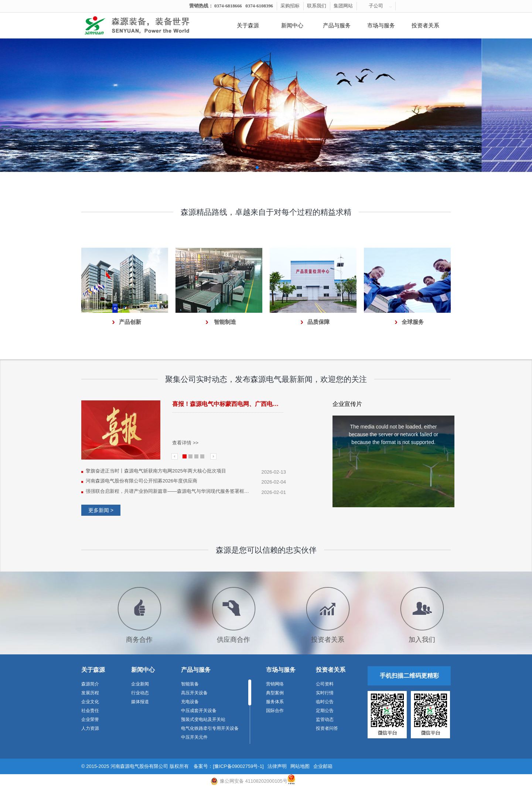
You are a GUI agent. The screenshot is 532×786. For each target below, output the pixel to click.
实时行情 (325, 693)
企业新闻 (140, 684)
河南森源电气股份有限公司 (139, 766)
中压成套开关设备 (199, 711)
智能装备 (190, 684)
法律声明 (277, 766)
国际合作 (275, 711)
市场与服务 (381, 26)
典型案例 (275, 693)
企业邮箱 (323, 766)
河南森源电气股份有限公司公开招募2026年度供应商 (141, 481)
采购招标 (290, 6)
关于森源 (248, 26)
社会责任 (90, 711)
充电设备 (190, 702)
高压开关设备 (194, 693)
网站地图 (300, 766)
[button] (251, 167)
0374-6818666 (228, 6)
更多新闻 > (101, 510)
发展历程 (90, 693)
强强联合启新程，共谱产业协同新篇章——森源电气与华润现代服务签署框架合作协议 (169, 491)
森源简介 (90, 684)
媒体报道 (140, 702)
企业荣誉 (90, 719)
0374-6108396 (259, 6)
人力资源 (90, 728)
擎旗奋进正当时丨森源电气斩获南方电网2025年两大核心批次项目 (156, 471)
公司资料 (325, 684)
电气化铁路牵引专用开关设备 (210, 728)
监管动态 (325, 719)
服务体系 (275, 702)
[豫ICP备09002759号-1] (238, 766)
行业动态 (140, 693)
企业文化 (90, 702)
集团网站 (343, 6)
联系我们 (317, 6)
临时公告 (325, 702)
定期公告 (325, 711)
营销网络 (275, 684)
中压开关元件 (194, 737)
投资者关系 (425, 26)
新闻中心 (292, 26)
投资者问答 (327, 728)
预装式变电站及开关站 (203, 719)
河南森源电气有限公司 (146, 26)
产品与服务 (337, 26)
